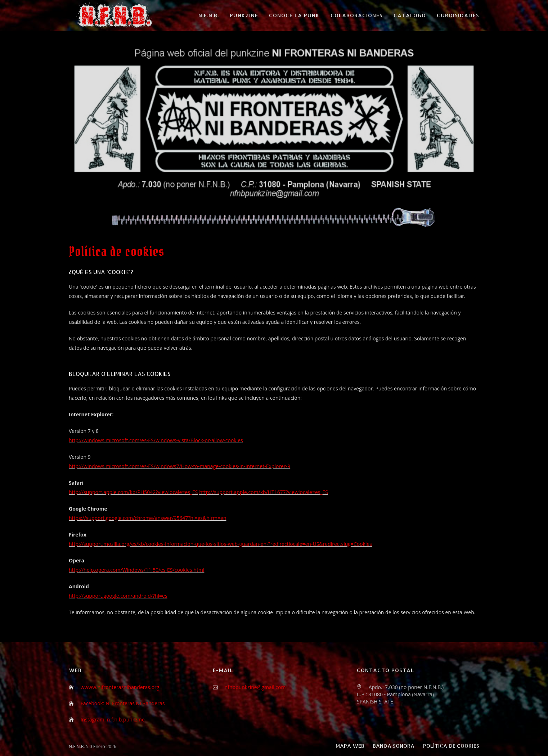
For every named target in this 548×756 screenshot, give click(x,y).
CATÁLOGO (410, 15)
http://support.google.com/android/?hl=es (118, 596)
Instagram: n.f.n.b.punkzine (113, 719)
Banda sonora (394, 746)
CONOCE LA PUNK (294, 15)
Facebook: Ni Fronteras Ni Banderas (123, 703)
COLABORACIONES (357, 15)
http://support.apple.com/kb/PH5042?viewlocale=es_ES (133, 492)
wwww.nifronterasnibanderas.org (120, 687)
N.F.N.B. (209, 15)
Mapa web (350, 746)
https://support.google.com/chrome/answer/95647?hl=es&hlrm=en (147, 518)
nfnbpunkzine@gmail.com (255, 687)
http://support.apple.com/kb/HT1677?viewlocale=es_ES (264, 492)
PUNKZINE (244, 15)
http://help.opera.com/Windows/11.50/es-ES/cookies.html (136, 570)
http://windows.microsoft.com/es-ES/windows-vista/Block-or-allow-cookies (156, 440)
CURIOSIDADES (458, 15)
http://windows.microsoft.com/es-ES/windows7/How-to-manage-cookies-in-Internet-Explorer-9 (179, 466)
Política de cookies (451, 746)
